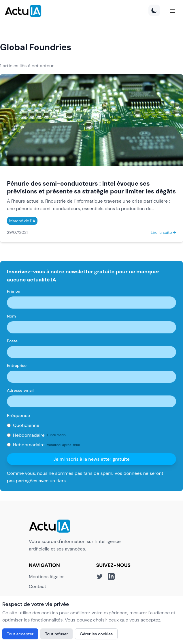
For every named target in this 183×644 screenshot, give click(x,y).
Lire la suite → (163, 232)
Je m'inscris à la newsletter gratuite (91, 459)
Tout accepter (20, 634)
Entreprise (17, 365)
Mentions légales (47, 577)
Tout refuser (56, 634)
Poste (12, 341)
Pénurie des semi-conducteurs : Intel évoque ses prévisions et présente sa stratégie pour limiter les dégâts (91, 187)
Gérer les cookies (96, 634)
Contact (37, 586)
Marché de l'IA (22, 221)
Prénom (14, 291)
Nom (11, 316)
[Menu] (173, 11)
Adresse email (20, 390)
